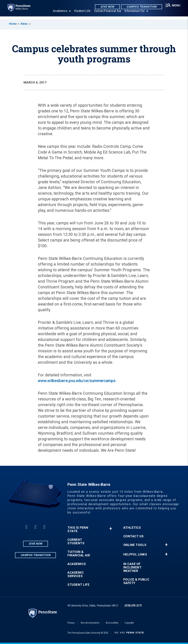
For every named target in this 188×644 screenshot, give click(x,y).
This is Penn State (78, 529)
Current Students (76, 541)
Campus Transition (141, 7)
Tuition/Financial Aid (107, 14)
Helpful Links (135, 554)
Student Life (82, 14)
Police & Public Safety (136, 581)
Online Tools (135, 545)
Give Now (106, 7)
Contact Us (134, 536)
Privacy (71, 623)
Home (13, 24)
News (24, 24)
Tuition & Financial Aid (79, 554)
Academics (60, 14)
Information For (134, 14)
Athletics (132, 528)
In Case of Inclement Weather (132, 567)
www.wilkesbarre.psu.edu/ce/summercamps (77, 381)
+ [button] (111, 529)
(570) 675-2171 (133, 606)
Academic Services (76, 574)
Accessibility (112, 623)
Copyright (129, 623)
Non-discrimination (90, 623)
